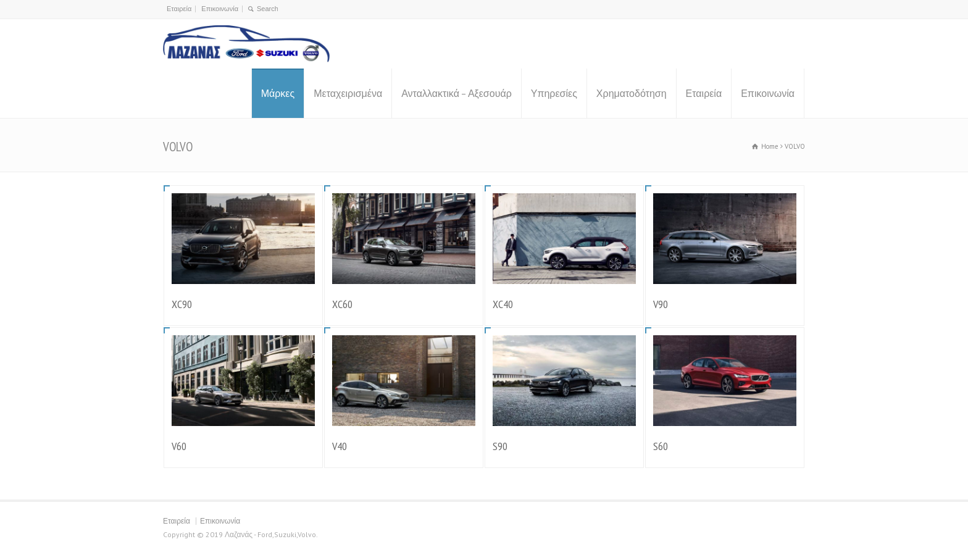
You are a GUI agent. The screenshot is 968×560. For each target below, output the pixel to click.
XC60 (342, 304)
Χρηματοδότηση (632, 93)
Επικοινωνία (220, 9)
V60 (179, 446)
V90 (661, 304)
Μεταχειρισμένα (348, 93)
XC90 (182, 304)
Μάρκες (278, 93)
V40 (340, 446)
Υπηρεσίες (554, 93)
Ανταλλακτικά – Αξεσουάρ (457, 93)
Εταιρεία (179, 9)
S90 (500, 446)
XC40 (503, 304)
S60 (661, 446)
